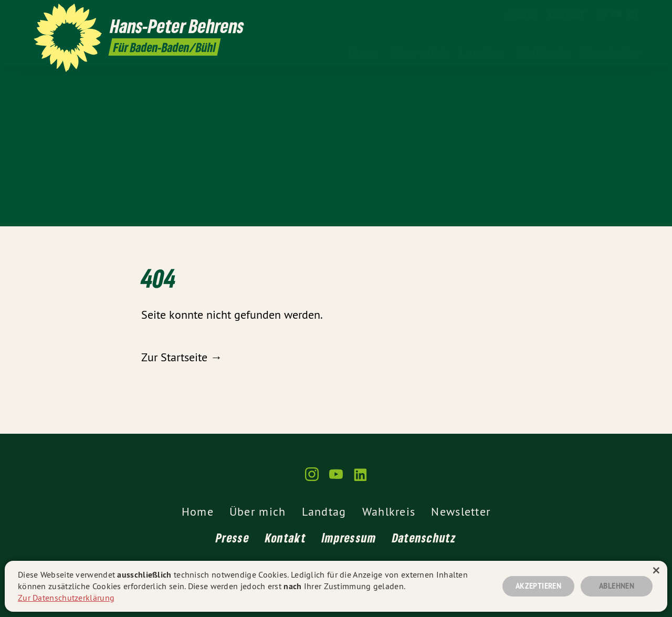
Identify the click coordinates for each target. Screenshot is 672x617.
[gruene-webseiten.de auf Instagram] (601, 14)
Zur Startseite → (182, 357)
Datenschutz (424, 537)
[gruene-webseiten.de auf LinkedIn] (633, 14)
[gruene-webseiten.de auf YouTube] (617, 14)
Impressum (349, 537)
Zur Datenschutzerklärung (66, 598)
